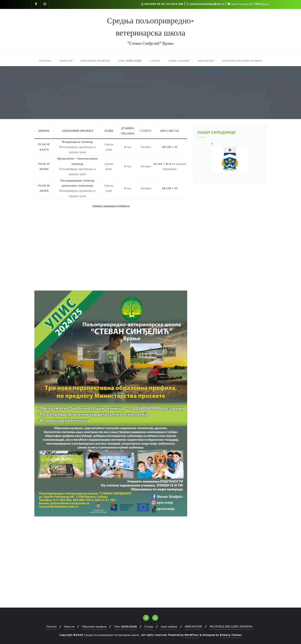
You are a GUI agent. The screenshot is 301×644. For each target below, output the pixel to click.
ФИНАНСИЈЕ (194, 627)
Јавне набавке (169, 627)
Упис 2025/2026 (125, 627)
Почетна (52, 627)
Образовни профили (94, 627)
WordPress (192, 635)
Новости (69, 627)
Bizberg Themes (231, 635)
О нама (149, 627)
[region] (230, 156)
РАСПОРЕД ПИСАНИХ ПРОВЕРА (231, 627)
